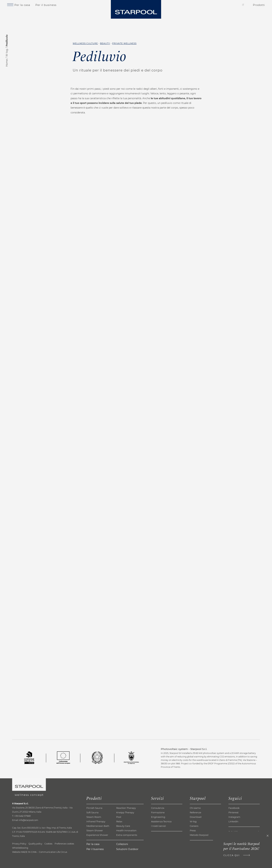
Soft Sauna (92, 830)
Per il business (55, 7)
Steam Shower (95, 848)
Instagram (234, 835)
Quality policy (35, 861)
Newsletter (236, 855)
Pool (119, 835)
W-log (7, 53)
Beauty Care (123, 844)
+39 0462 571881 (22, 834)
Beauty (105, 43)
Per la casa (31, 7)
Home (7, 63)
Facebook (234, 826)
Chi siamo (195, 826)
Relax (119, 839)
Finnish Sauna (94, 826)
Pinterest (233, 830)
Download (196, 835)
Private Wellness (124, 43)
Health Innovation (126, 848)
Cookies (48, 861)
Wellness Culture (85, 43)
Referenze (195, 830)
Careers (194, 844)
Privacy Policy (19, 861)
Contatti (218, 7)
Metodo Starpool (199, 853)
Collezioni (122, 862)
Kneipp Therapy (125, 830)
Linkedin (233, 839)
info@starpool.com (29, 838)
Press (193, 848)
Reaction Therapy (126, 826)
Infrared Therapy (96, 839)
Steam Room (94, 835)
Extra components (127, 853)
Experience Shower (97, 853)
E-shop (233, 850)
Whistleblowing (20, 865)
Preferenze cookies (64, 861)
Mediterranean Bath (98, 844)
